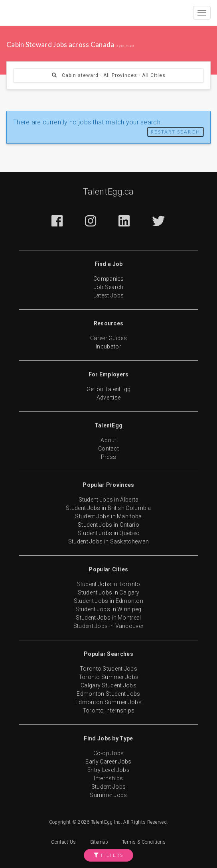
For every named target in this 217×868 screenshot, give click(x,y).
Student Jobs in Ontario (108, 525)
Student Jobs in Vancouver (109, 626)
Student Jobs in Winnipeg (108, 609)
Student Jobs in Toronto (109, 584)
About (108, 440)
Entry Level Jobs (108, 770)
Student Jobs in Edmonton (108, 601)
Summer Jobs (108, 795)
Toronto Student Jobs (108, 669)
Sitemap (99, 842)
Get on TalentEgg (109, 389)
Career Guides (108, 338)
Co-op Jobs (109, 753)
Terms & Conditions (144, 842)
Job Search (109, 287)
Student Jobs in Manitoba (108, 516)
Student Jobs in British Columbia (108, 508)
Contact (108, 449)
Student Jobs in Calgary (109, 592)
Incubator (108, 346)
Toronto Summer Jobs (109, 677)
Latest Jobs (108, 295)
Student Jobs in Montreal (108, 618)
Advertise (109, 398)
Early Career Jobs (108, 762)
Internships (108, 778)
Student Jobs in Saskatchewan (108, 541)
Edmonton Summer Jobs (108, 702)
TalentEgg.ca (108, 192)
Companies (108, 279)
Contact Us (63, 842)
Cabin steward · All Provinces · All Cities (109, 75)
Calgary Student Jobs (108, 685)
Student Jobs (109, 787)
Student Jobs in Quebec (109, 533)
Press (109, 457)
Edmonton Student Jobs (108, 694)
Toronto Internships (109, 711)
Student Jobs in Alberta (109, 500)
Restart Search (176, 132)
